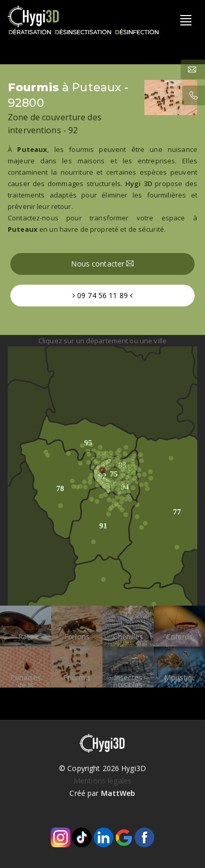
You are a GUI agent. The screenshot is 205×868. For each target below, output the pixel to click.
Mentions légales (102, 781)
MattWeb (118, 793)
